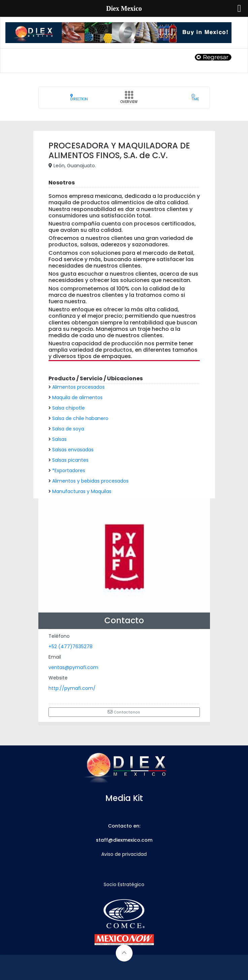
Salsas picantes (70, 460)
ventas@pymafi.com (73, 667)
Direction (79, 97)
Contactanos (124, 712)
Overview (129, 99)
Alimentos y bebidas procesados (90, 481)
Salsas (59, 439)
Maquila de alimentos (77, 397)
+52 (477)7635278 (70, 646)
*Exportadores (69, 470)
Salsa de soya (68, 429)
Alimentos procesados (78, 387)
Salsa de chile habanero (80, 418)
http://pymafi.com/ (72, 688)
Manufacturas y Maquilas (82, 491)
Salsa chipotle (68, 408)
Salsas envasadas (73, 450)
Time (195, 97)
